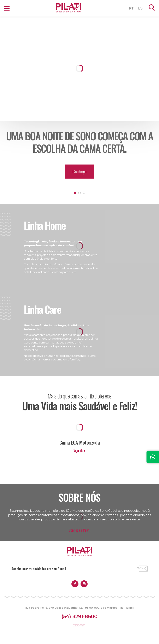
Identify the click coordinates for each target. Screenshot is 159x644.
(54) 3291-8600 (79, 616)
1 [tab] (75, 193)
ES (140, 8)
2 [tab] (79, 193)
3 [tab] (84, 193)
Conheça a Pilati (79, 530)
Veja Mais (79, 451)
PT (131, 8)
